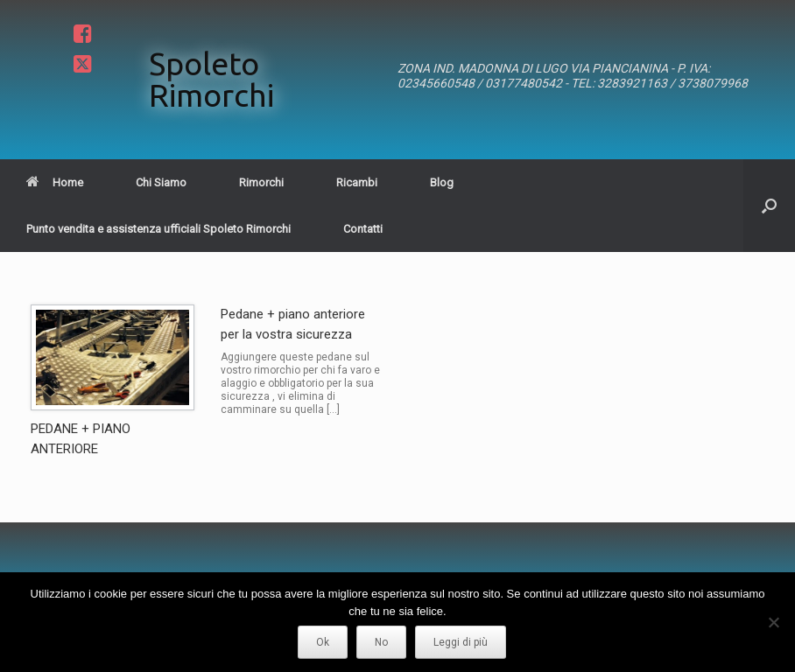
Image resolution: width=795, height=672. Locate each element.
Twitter (80, 65)
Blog (442, 182)
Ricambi (357, 182)
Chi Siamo (161, 182)
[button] (769, 206)
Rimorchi (261, 182)
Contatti (363, 229)
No (381, 642)
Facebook (80, 33)
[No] (773, 622)
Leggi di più (461, 642)
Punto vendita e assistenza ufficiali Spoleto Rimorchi (158, 229)
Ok (323, 642)
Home (55, 182)
